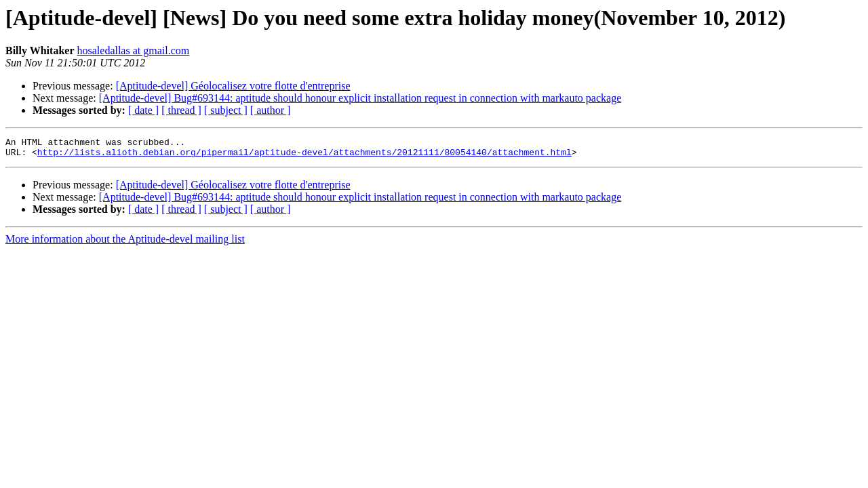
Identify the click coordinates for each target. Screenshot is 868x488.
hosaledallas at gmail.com (134, 50)
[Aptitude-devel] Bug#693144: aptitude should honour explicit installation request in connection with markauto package (360, 98)
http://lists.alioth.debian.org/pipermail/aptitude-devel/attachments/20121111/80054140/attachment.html (304, 156)
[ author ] (271, 110)
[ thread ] (181, 110)
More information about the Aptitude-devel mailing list (125, 243)
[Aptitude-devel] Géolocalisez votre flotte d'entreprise (233, 86)
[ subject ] (226, 110)
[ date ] (143, 110)
